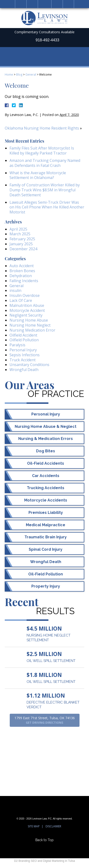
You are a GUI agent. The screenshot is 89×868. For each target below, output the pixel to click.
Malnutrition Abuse (27, 305)
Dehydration (21, 276)
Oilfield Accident (23, 335)
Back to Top (44, 840)
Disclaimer (53, 826)
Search (57, 4)
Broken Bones (22, 271)
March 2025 (20, 234)
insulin (15, 290)
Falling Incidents (24, 281)
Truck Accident (23, 360)
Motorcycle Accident (27, 310)
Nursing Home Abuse (29, 320)
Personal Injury (23, 350)
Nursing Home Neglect (30, 325)
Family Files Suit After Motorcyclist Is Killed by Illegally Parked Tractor (42, 151)
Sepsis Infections (25, 355)
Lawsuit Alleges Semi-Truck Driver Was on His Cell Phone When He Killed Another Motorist (47, 207)
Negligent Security (26, 315)
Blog (19, 75)
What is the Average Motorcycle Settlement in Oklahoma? (38, 175)
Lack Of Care (21, 300)
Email (45, 4)
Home (21, 4)
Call (32, 4)
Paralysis (17, 345)
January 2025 (21, 244)
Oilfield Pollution (24, 340)
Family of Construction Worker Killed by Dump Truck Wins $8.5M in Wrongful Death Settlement (45, 190)
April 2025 (18, 229)
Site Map (34, 826)
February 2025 (22, 239)
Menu (68, 4)
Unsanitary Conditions (29, 365)
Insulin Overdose (25, 295)
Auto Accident (22, 266)
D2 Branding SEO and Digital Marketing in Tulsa (44, 861)
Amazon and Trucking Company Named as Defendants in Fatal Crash (45, 163)
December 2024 (23, 249)
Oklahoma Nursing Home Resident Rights (42, 128)
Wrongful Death (24, 370)
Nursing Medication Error (32, 330)
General (31, 75)
